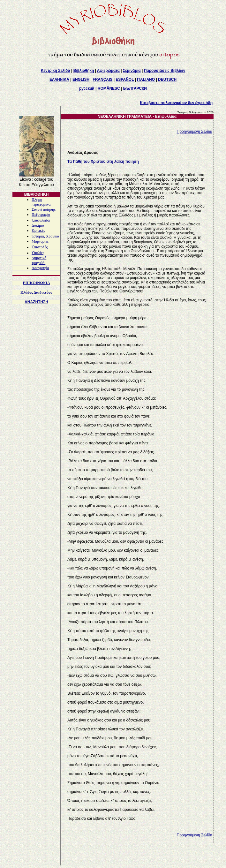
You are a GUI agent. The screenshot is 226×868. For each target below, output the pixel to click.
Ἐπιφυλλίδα (41, 220)
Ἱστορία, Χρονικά (45, 236)
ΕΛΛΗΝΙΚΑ (59, 79)
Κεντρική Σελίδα (56, 71)
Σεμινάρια (132, 71)
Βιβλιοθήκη (84, 71)
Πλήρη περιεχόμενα (41, 202)
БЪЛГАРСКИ (135, 88)
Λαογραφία (40, 268)
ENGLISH (81, 79)
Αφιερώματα (108, 71)
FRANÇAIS (102, 79)
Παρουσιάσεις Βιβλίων (165, 71)
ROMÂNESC (109, 88)
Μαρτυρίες (40, 241)
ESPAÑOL (125, 79)
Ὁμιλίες (38, 253)
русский (87, 88)
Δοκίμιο (38, 225)
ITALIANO (146, 79)
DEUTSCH (167, 79)
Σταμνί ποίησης (44, 209)
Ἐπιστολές (40, 247)
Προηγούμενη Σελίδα (195, 132)
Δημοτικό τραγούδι (39, 260)
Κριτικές (38, 230)
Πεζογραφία (41, 215)
